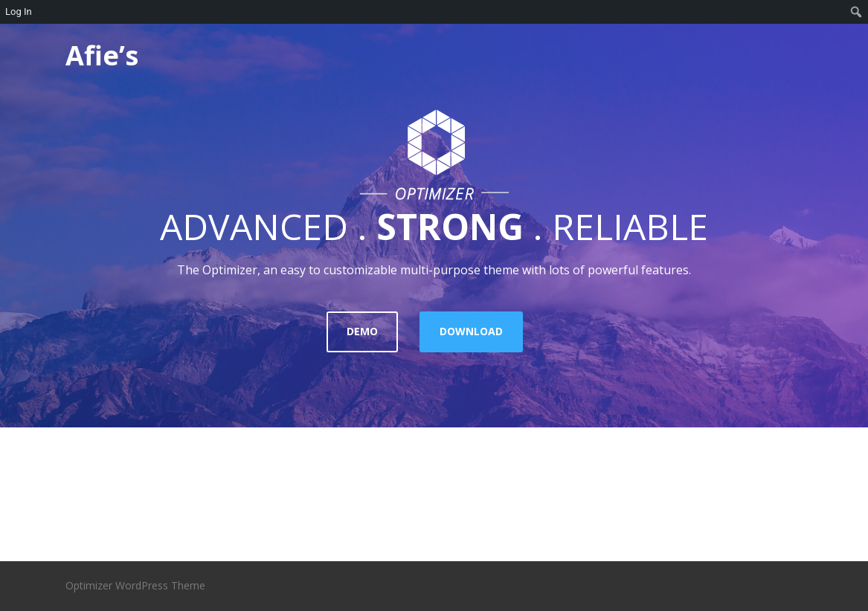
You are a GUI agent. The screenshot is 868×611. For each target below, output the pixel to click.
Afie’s (102, 55)
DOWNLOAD (471, 331)
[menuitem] (856, 12)
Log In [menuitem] (19, 12)
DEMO (362, 331)
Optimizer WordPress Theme (135, 585)
